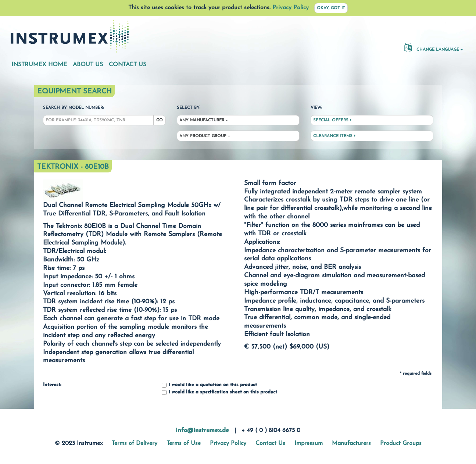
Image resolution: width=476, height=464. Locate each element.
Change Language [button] (432, 47)
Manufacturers (351, 443)
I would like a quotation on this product (209, 385)
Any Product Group (203, 136)
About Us (88, 65)
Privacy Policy (291, 8)
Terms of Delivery (135, 443)
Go (160, 120)
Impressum (309, 443)
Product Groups (401, 443)
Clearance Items (334, 136)
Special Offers (332, 120)
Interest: (52, 385)
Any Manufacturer (202, 120)
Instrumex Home (39, 65)
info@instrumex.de (202, 431)
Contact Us (128, 65)
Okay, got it (331, 8)
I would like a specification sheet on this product (219, 392)
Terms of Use (184, 443)
